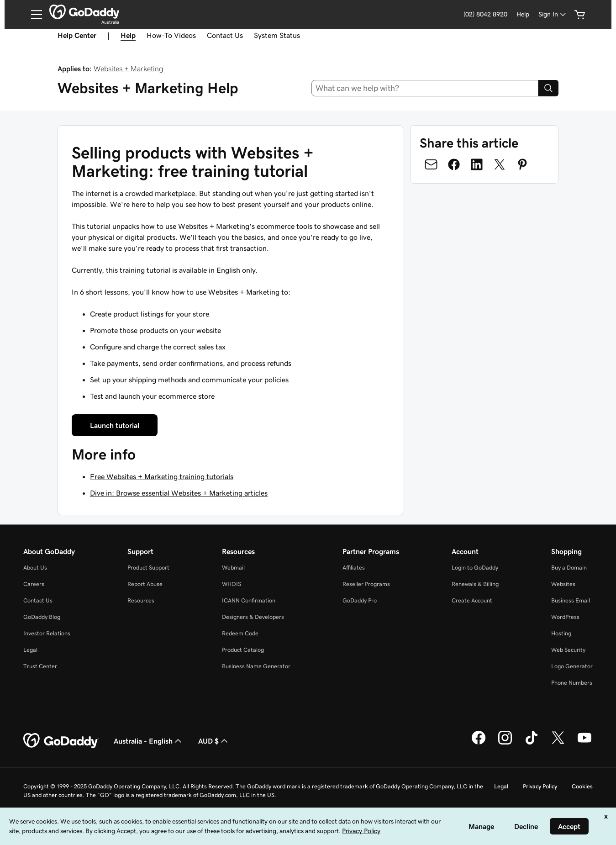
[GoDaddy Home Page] (61, 741)
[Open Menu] (33, 15)
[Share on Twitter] (500, 164)
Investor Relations (47, 633)
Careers (34, 584)
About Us (35, 568)
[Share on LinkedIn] (477, 164)
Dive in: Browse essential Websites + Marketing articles (179, 493)
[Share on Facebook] (454, 164)
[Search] (548, 88)
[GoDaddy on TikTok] (532, 743)
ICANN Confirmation (249, 600)
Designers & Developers (253, 617)
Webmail (233, 568)
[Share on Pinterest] (522, 164)
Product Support (148, 568)
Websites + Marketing (129, 69)
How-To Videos (171, 35)
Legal (30, 650)
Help (523, 14)
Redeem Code (240, 633)
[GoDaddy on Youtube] (584, 743)
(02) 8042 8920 (485, 14)
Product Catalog (243, 650)
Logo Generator (572, 666)
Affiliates (354, 568)
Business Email (571, 600)
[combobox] (425, 88)
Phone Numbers (572, 683)
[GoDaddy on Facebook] (479, 743)
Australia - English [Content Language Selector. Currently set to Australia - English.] (149, 741)
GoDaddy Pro (360, 600)
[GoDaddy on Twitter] (558, 743)
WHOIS (232, 584)
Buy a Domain (569, 568)
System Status (277, 35)
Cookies (582, 786)
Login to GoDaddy (475, 568)
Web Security (568, 650)
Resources (141, 600)
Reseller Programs (366, 584)
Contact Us (225, 35)
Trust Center (40, 666)
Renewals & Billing (475, 584)
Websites (563, 584)
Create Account (472, 600)
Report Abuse (145, 584)
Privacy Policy (540, 786)
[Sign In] (553, 14)
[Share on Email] (431, 164)
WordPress (565, 617)
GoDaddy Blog (42, 617)
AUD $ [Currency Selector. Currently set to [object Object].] (214, 741)
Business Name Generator (256, 666)
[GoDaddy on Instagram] (505, 743)
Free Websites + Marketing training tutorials (162, 476)
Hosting (561, 633)
